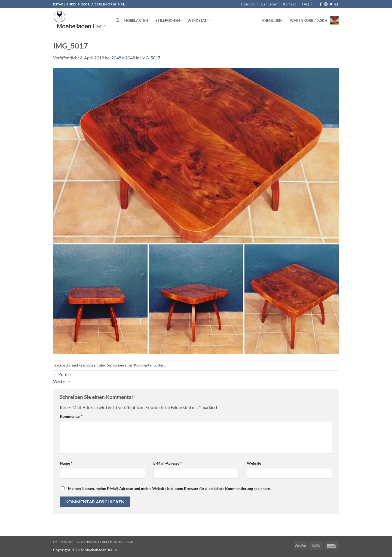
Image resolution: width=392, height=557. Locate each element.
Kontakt (290, 4)
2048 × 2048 (123, 58)
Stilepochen (169, 21)
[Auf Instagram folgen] (326, 4)
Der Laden (269, 4)
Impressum (63, 542)
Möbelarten (138, 21)
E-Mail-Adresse (168, 463)
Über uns (248, 4)
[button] (272, 20)
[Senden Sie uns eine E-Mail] (336, 4)
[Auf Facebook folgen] (321, 4)
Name (66, 463)
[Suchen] (118, 20)
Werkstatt (200, 21)
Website (254, 463)
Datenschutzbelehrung (100, 542)
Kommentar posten (149, 365)
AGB (130, 542)
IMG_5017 (150, 58)
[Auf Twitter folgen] (331, 4)
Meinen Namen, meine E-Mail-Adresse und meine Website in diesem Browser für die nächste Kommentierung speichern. (170, 488)
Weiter (62, 381)
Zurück (62, 374)
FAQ (306, 4)
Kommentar (71, 416)
